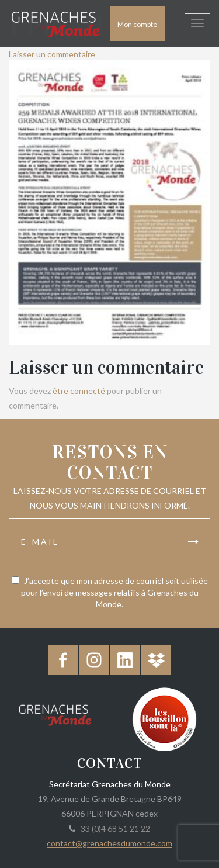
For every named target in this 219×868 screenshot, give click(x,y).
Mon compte (137, 24)
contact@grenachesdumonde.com (109, 843)
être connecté (79, 391)
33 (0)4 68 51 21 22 (114, 829)
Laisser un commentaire (52, 54)
